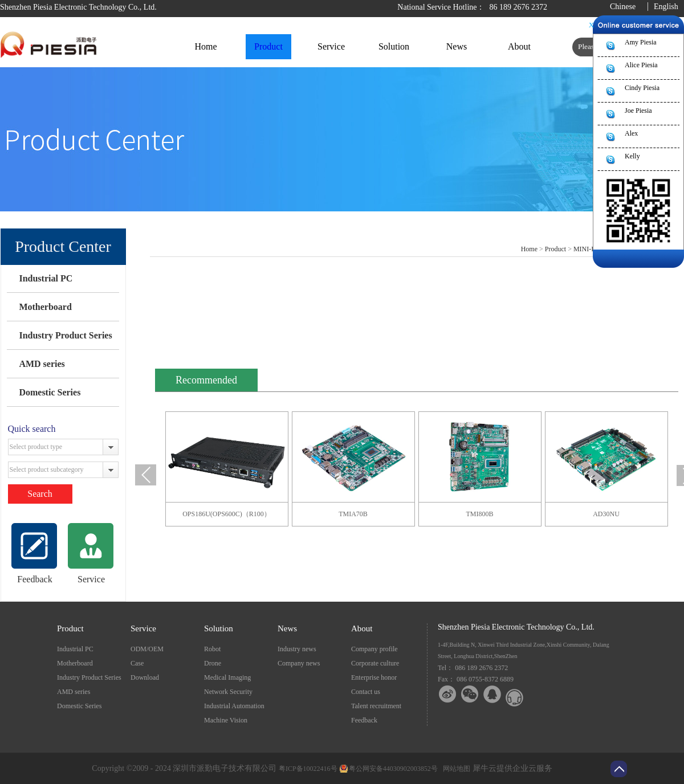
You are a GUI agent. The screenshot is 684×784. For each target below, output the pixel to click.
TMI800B (480, 514)
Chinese (623, 7)
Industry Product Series (65, 335)
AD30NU (606, 514)
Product (555, 249)
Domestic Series (50, 392)
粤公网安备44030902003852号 (393, 769)
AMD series (42, 364)
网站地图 (455, 769)
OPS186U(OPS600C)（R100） (227, 514)
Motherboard (45, 307)
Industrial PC (46, 278)
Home (205, 46)
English (666, 7)
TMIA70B (353, 514)
